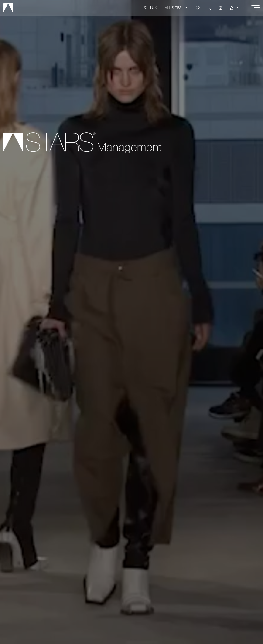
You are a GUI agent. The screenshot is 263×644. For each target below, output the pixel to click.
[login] (179, 8)
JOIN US (150, 8)
